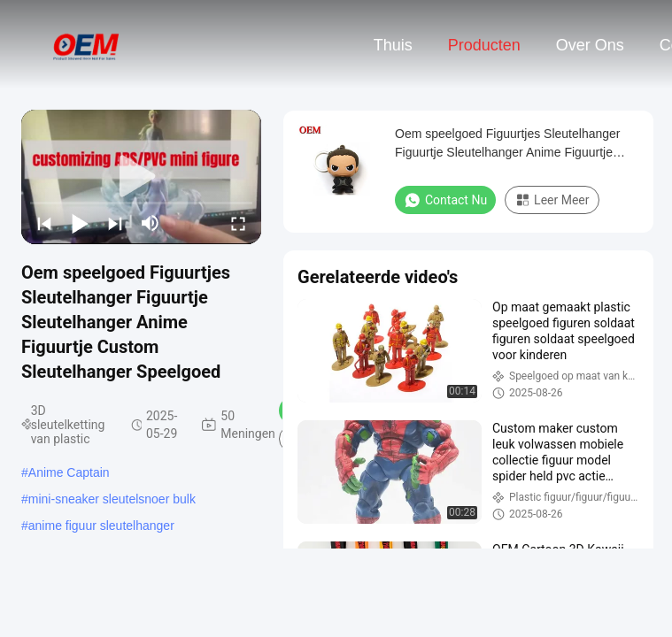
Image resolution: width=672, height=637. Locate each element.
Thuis (393, 45)
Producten (484, 45)
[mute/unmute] (151, 223)
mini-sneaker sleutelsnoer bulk (112, 499)
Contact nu (445, 200)
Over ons (590, 45)
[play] (142, 177)
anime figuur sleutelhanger (101, 526)
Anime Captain (69, 472)
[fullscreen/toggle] (238, 223)
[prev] (44, 223)
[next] (115, 223)
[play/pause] (80, 223)
